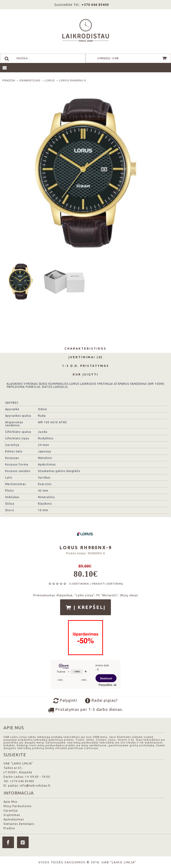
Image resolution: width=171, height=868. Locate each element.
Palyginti (65, 701)
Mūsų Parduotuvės (17, 806)
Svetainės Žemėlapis (19, 824)
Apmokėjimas (14, 819)
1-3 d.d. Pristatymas (86, 366)
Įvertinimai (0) (86, 357)
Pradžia (9, 828)
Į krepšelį (85, 608)
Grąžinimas (12, 815)
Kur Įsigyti (85, 374)
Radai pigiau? (101, 701)
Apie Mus (10, 802)
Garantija (11, 811)
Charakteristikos (85, 348)
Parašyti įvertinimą (108, 584)
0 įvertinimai (79, 584)
